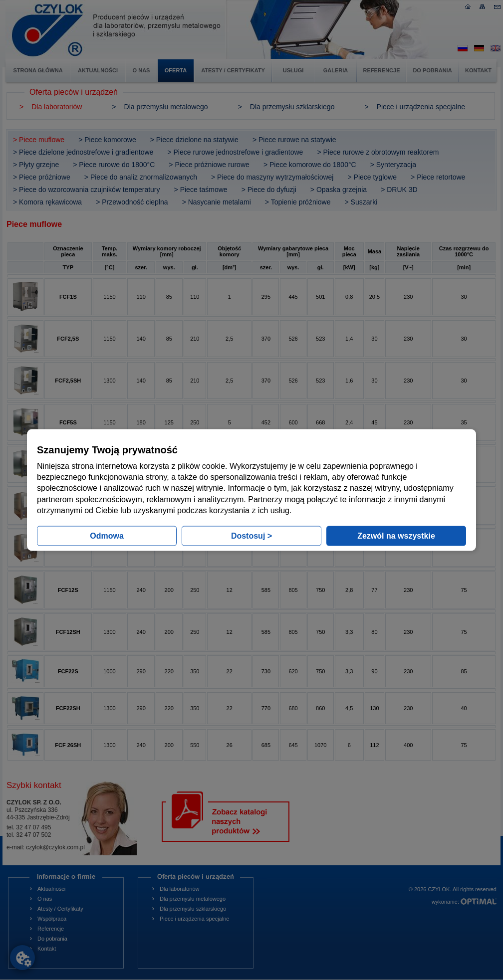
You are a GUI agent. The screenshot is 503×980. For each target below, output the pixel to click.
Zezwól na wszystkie (396, 536)
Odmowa (107, 536)
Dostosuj (251, 536)
